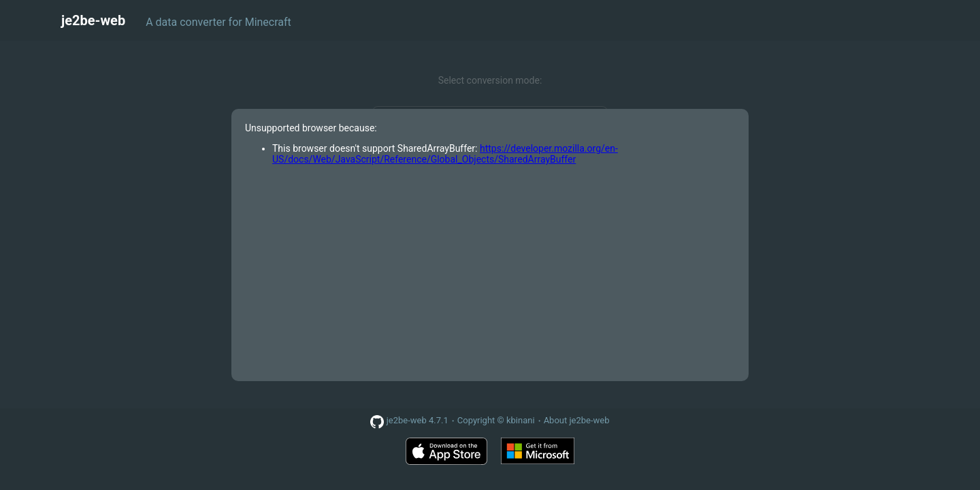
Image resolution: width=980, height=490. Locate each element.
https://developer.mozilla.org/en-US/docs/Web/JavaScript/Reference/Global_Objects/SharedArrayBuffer (445, 154)
